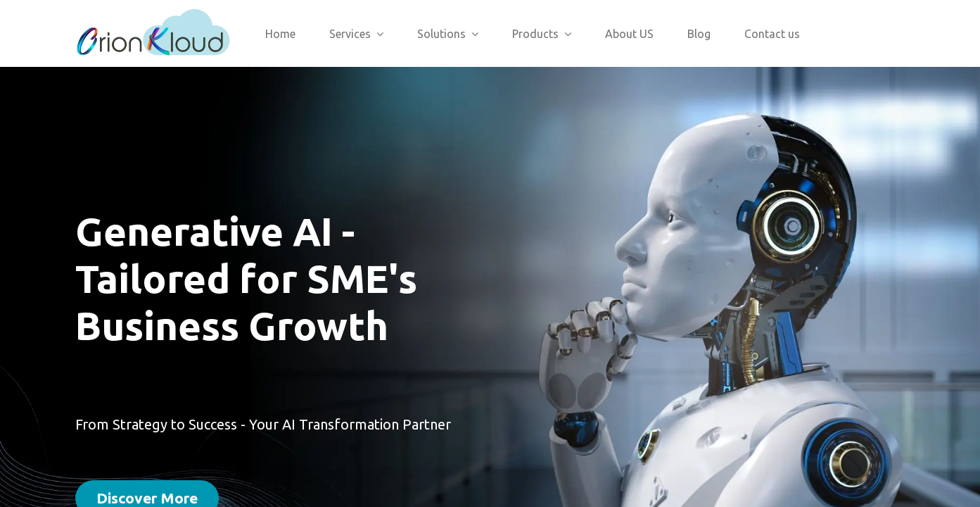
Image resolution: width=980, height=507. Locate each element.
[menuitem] (280, 34)
